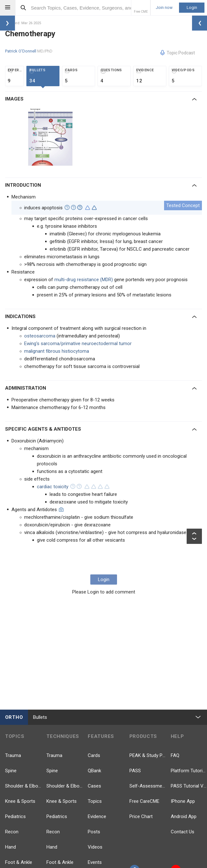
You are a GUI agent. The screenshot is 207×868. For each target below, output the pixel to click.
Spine (11, 771)
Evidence (97, 816)
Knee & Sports (20, 801)
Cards (94, 755)
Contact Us (183, 832)
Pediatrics (15, 816)
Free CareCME (144, 801)
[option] (51, 138)
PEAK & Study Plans (148, 755)
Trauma (13, 755)
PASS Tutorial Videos (189, 786)
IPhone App (183, 801)
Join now (164, 8)
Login (192, 7)
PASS (135, 771)
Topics (95, 801)
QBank (94, 771)
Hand (10, 847)
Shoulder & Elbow (23, 786)
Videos (95, 847)
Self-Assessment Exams (148, 786)
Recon (12, 832)
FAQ (175, 755)
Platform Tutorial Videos (189, 771)
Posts (94, 832)
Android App (184, 816)
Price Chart (141, 816)
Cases (94, 786)
